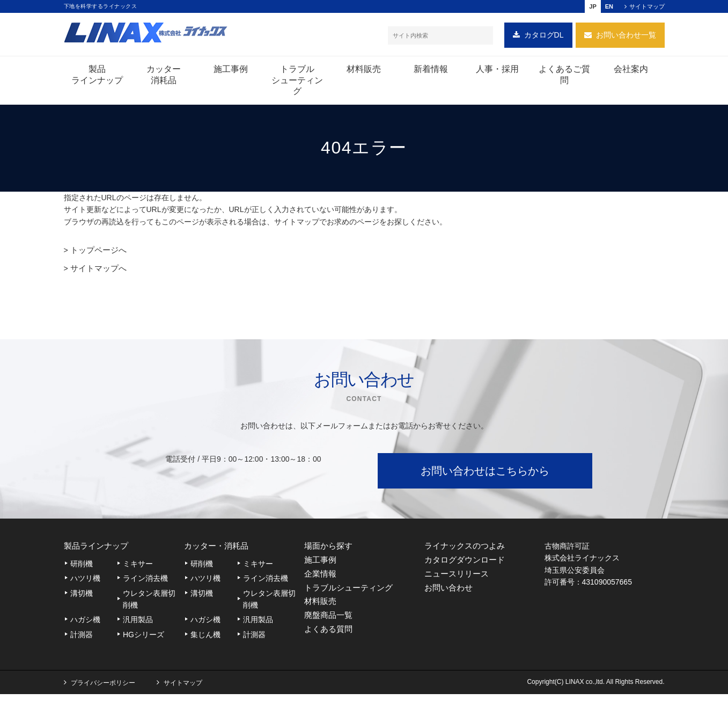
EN (609, 6)
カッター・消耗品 (218, 548)
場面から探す (330, 548)
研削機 (82, 567)
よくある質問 (330, 646)
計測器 (82, 638)
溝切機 (82, 596)
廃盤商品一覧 (330, 629)
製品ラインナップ (97, 77)
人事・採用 (497, 72)
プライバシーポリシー (103, 695)
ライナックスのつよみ (467, 548)
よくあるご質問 (564, 77)
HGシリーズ (144, 638)
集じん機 (205, 638)
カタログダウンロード (467, 564)
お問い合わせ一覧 (626, 37)
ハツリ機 (85, 582)
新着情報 (431, 72)
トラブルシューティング (297, 83)
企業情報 (321, 581)
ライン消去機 (145, 582)
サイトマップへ (97, 270)
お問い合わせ (450, 597)
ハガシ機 (85, 623)
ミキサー (138, 567)
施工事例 (231, 72)
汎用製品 (138, 623)
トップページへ (97, 252)
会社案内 (631, 72)
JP (593, 6)
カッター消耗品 (164, 77)
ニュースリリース (459, 581)
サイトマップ (647, 6)
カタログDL (544, 37)
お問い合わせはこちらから (485, 472)
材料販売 (364, 72)
